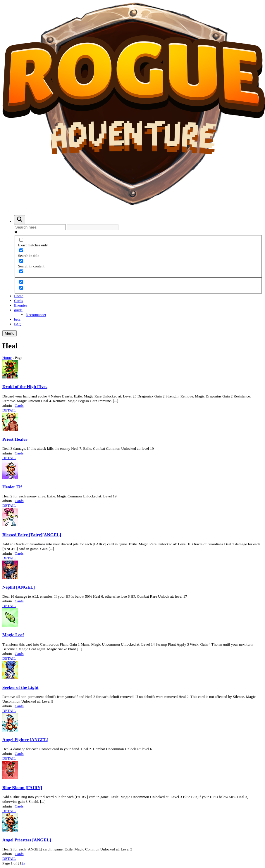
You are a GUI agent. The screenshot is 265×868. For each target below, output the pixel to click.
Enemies (21, 305)
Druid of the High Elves (25, 387)
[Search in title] (21, 250)
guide (18, 310)
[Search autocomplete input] (93, 227)
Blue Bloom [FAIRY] (22, 787)
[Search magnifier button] (20, 220)
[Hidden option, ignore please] (21, 282)
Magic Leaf (13, 635)
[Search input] (40, 227)
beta (17, 319)
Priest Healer (15, 439)
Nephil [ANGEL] (19, 587)
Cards (18, 301)
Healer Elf (12, 487)
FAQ (18, 324)
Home (19, 296)
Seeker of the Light (20, 687)
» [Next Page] (24, 863)
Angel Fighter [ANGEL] (25, 740)
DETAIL (9, 410)
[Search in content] (21, 261)
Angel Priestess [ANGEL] (27, 840)
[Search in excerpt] (21, 271)
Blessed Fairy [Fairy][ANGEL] (32, 535)
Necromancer (36, 315)
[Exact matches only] (21, 240)
